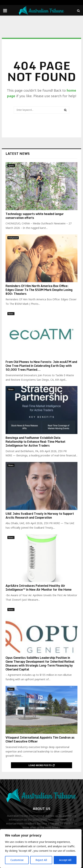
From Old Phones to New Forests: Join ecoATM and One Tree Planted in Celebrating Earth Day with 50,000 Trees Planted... (41, 366)
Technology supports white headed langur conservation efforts (35, 216)
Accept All (65, 860)
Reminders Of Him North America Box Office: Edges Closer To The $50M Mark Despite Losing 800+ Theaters (39, 290)
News (11, 314)
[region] (41, 849)
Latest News (18, 153)
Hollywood (13, 238)
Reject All (41, 860)
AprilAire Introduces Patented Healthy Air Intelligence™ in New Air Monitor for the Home (39, 588)
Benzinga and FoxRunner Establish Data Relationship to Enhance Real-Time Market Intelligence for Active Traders (35, 442)
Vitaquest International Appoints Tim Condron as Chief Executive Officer (40, 739)
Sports (11, 166)
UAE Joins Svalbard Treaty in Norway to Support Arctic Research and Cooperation (40, 516)
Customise (17, 860)
